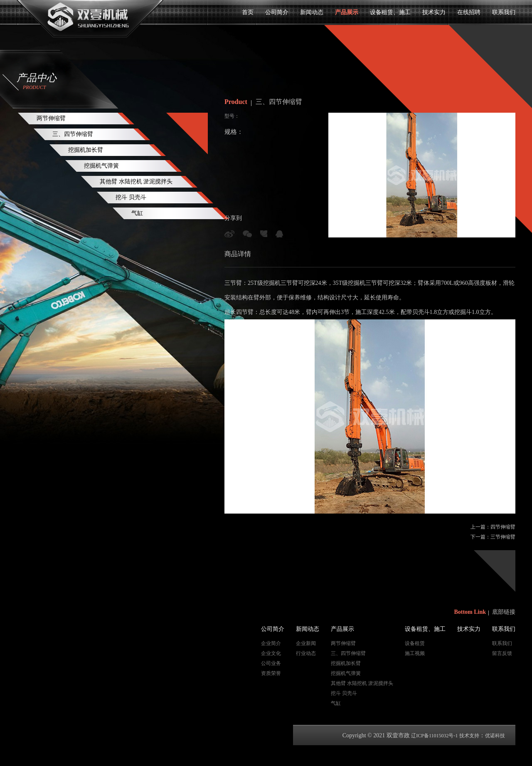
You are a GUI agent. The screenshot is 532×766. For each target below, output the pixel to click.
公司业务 (271, 663)
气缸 (137, 213)
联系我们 (504, 12)
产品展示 (347, 12)
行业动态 (306, 653)
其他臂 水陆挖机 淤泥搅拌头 (136, 182)
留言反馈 (502, 653)
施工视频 (415, 653)
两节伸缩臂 (51, 118)
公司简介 (277, 12)
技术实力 (434, 12)
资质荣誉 (271, 673)
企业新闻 (306, 643)
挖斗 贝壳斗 (131, 197)
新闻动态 (312, 12)
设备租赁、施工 (390, 12)
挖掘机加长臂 (86, 150)
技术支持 (469, 736)
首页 (248, 12)
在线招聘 (469, 12)
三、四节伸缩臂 (73, 134)
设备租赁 (415, 643)
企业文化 (271, 653)
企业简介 (271, 643)
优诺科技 (495, 736)
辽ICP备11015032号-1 (434, 736)
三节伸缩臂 (503, 537)
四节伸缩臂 (503, 527)
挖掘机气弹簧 (101, 166)
